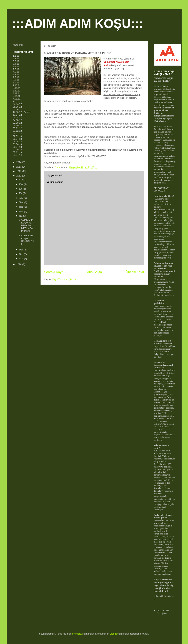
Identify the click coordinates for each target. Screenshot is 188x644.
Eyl (21, 193)
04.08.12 (17, 117)
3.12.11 (17, 91)
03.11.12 (17, 128)
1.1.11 (16, 56)
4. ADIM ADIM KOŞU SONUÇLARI (26, 240)
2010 (19, 264)
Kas (21, 184)
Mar (21, 250)
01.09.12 (17, 123)
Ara (21, 180)
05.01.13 (17, 134)
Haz (22, 207)
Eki (21, 189)
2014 (19, 162)
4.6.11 (16, 72)
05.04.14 (17, 155)
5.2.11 (16, 59)
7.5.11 (16, 69)
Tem (22, 202)
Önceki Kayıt (135, 272)
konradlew (78, 634)
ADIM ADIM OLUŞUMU (163, 612)
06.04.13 (17, 139)
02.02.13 (17, 136)
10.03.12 (17, 101)
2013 (19, 167)
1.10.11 (17, 85)
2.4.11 (16, 64)
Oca (22, 259)
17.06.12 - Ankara (22, 112)
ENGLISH (18, 45)
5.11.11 (17, 88)
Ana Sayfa (94, 272)
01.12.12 (17, 131)
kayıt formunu (162, 200)
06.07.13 (17, 147)
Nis (21, 216)
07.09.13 (17, 150)
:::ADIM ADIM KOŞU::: (78, 24)
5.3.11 (16, 61)
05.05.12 (17, 107)
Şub (22, 254)
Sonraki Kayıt (54, 272)
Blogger (114, 634)
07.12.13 (17, 152)
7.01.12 (17, 96)
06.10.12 (17, 125)
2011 (19, 176)
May (22, 211)
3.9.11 (16, 83)
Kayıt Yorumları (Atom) (64, 279)
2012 (19, 171)
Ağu (22, 198)
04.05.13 (17, 142)
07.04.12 (17, 104)
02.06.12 (17, 109)
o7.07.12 (17, 115)
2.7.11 (16, 75)
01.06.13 (17, 144)
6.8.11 (16, 80)
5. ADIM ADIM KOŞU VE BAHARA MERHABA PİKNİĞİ (26, 225)
